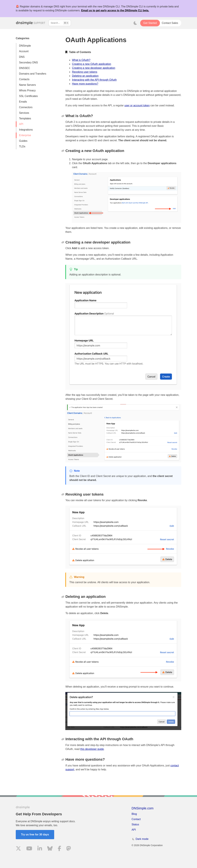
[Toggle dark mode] (135, 23)
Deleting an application (85, 76)
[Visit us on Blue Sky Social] (50, 849)
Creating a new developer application (93, 68)
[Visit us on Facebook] (59, 849)
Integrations (26, 130)
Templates (25, 118)
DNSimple (25, 46)
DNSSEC (25, 68)
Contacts (24, 79)
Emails (23, 102)
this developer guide (92, 749)
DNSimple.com (143, 808)
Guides (23, 141)
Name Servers (27, 85)
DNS (22, 57)
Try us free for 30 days (35, 834)
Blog (134, 814)
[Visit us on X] (18, 849)
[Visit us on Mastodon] (69, 849)
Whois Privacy (27, 90)
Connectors (26, 107)
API (21, 124)
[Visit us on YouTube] (29, 849)
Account (24, 51)
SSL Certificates (28, 96)
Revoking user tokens (85, 72)
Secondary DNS (28, 62)
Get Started (150, 23)
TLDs (22, 146)
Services (24, 113)
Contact (136, 819)
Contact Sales (170, 23)
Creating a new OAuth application (91, 64)
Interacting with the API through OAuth (94, 80)
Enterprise (25, 135)
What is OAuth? (81, 60)
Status (135, 824)
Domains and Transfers (33, 74)
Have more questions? (85, 84)
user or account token (137, 105)
